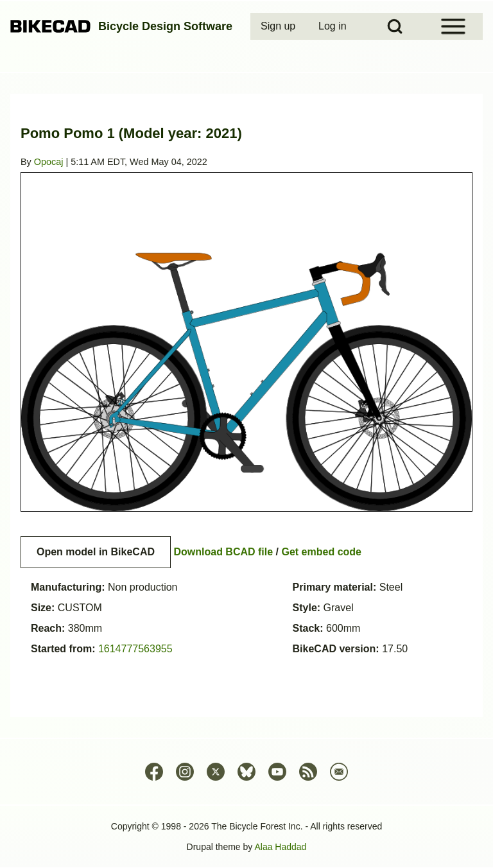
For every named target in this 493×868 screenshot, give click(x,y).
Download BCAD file (223, 552)
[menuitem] (279, 26)
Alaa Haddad (280, 847)
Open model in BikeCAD (96, 552)
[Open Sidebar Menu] (453, 26)
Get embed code (322, 552)
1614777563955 (135, 649)
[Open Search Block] (395, 26)
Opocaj (49, 162)
